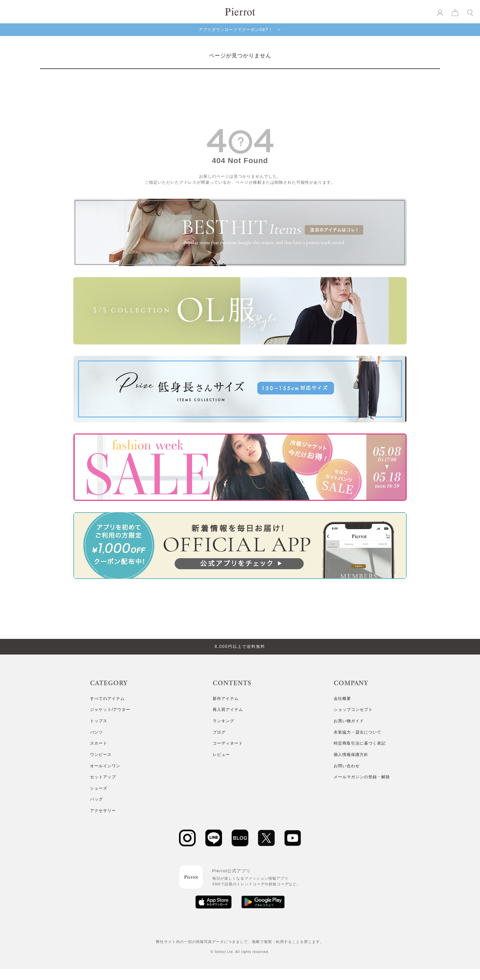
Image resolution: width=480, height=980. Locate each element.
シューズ (99, 788)
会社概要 (342, 699)
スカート (99, 743)
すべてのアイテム (107, 699)
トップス (99, 721)
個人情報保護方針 (351, 755)
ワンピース (101, 755)
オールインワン (105, 766)
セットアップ (103, 777)
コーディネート (228, 743)
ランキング (223, 721)
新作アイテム (226, 699)
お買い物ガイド (349, 721)
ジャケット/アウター (110, 710)
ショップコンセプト (353, 710)
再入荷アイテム (228, 710)
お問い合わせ (347, 766)
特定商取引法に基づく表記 (360, 743)
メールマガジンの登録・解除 (362, 777)
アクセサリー (103, 811)
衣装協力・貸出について (357, 732)
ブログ (219, 732)
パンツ (96, 732)
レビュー (221, 755)
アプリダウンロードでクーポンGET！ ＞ (240, 30)
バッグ (96, 799)
